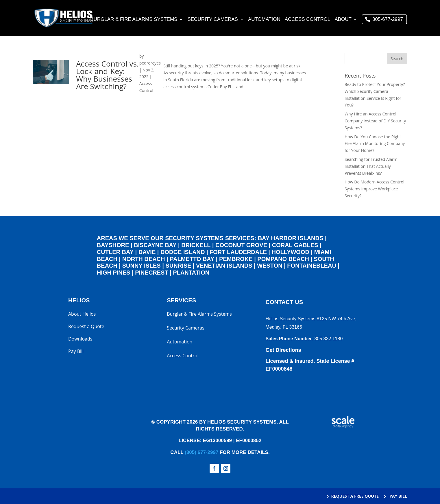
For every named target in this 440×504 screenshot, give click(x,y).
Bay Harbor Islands (291, 238)
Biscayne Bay (155, 245)
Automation (264, 20)
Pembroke (236, 259)
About (343, 20)
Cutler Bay (115, 252)
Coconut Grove (241, 245)
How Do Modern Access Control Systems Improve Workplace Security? (374, 189)
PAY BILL (398, 496)
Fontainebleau (312, 266)
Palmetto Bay (192, 259)
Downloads (80, 339)
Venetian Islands (224, 266)
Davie (147, 252)
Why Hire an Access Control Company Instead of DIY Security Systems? (375, 121)
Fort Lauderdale (238, 252)
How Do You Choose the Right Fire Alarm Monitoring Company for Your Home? (375, 144)
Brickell (196, 245)
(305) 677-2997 (201, 452)
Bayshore (113, 245)
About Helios (82, 314)
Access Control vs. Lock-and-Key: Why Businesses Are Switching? (108, 75)
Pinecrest (151, 273)
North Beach (144, 259)
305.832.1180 (328, 339)
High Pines (114, 273)
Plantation (191, 273)
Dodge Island (183, 252)
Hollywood (291, 252)
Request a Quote (86, 327)
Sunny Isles (142, 266)
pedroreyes (150, 63)
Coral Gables (295, 245)
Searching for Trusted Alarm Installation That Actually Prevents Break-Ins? (371, 166)
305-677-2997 (388, 19)
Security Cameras (212, 20)
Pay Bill (76, 352)
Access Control (308, 20)
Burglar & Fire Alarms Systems (134, 20)
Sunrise (178, 266)
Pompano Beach (283, 259)
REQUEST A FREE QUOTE (355, 496)
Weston (270, 266)
